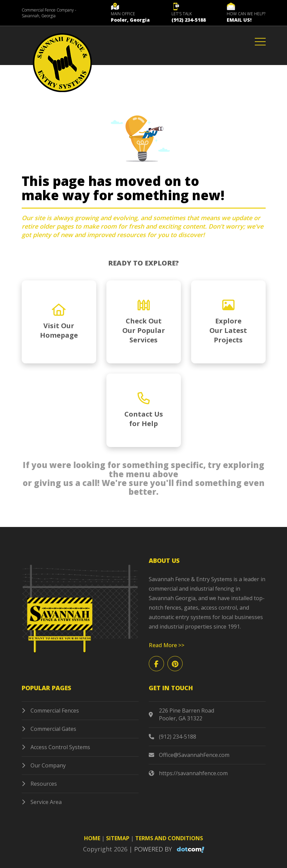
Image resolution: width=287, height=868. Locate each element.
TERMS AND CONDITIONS (169, 838)
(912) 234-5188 (172, 737)
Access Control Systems (56, 747)
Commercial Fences (50, 711)
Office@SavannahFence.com (189, 755)
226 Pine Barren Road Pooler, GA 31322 (181, 715)
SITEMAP (118, 838)
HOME (92, 838)
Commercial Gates (49, 729)
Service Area (42, 802)
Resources (39, 784)
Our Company (44, 765)
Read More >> (167, 645)
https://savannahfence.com (188, 773)
